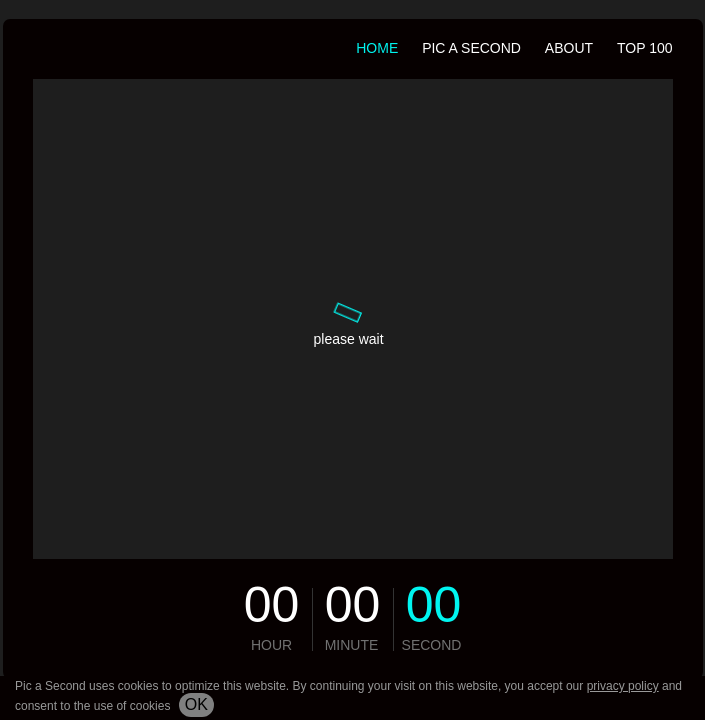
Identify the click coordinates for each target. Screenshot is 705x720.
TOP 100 (645, 48)
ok (196, 704)
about (569, 48)
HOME (377, 48)
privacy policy (623, 686)
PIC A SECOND (471, 48)
